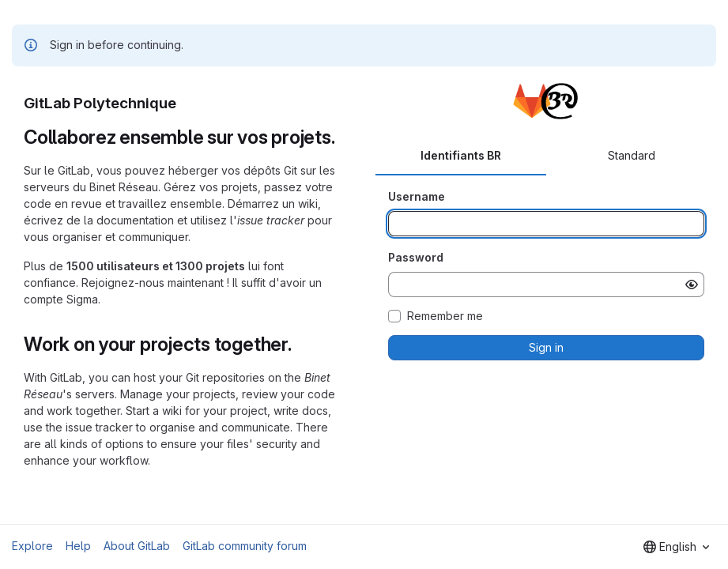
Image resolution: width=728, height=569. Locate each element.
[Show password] (692, 284)
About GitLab (137, 546)
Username (417, 196)
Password (416, 257)
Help (78, 546)
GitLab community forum (245, 546)
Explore (32, 546)
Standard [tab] (632, 155)
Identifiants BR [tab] (461, 155)
